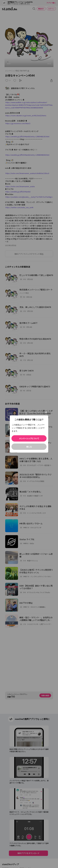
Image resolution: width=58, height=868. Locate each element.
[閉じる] (46, 412)
